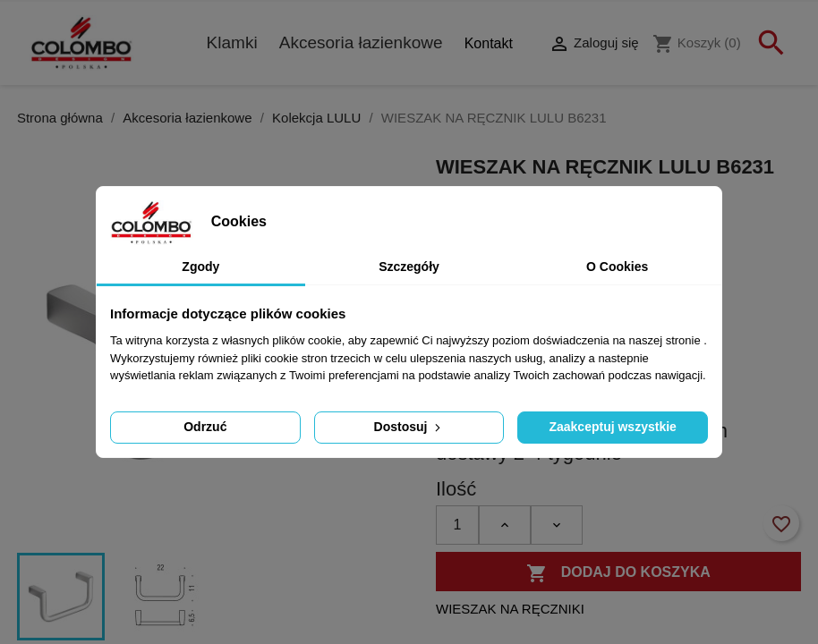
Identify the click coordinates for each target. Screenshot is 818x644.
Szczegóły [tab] (409, 267)
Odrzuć (205, 427)
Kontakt (489, 43)
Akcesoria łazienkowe (361, 42)
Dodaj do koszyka (618, 573)
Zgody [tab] (200, 267)
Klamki (232, 42)
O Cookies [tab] (617, 267)
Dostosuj (409, 427)
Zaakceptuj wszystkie (612, 427)
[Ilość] (457, 525)
